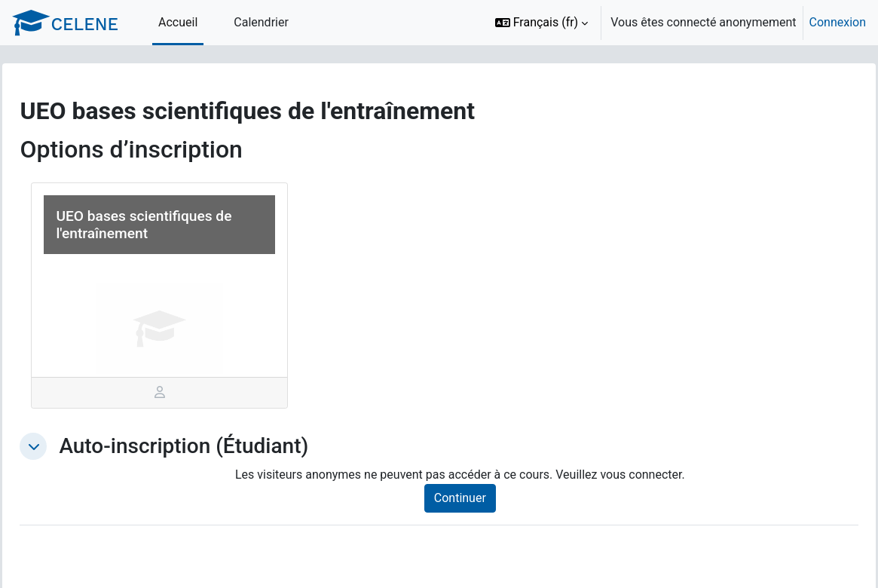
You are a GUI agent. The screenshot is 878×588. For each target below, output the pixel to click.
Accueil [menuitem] (178, 22)
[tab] (182, 393)
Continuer (477, 498)
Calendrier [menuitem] (261, 22)
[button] (542, 23)
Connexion (838, 22)
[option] (676, 23)
